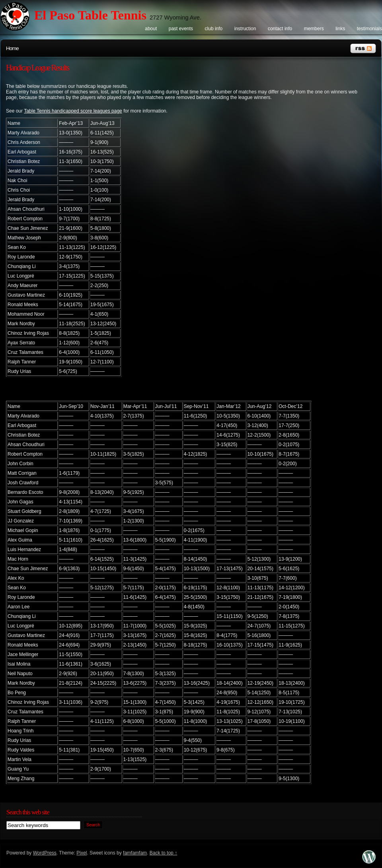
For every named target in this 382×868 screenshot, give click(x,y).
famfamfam (135, 853)
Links (340, 29)
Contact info (280, 29)
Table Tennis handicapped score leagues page (73, 111)
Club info (214, 29)
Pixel (82, 853)
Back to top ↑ (163, 853)
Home (12, 48)
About (151, 29)
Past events (181, 29)
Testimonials (369, 29)
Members (314, 29)
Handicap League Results (37, 68)
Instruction (245, 29)
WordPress (45, 853)
